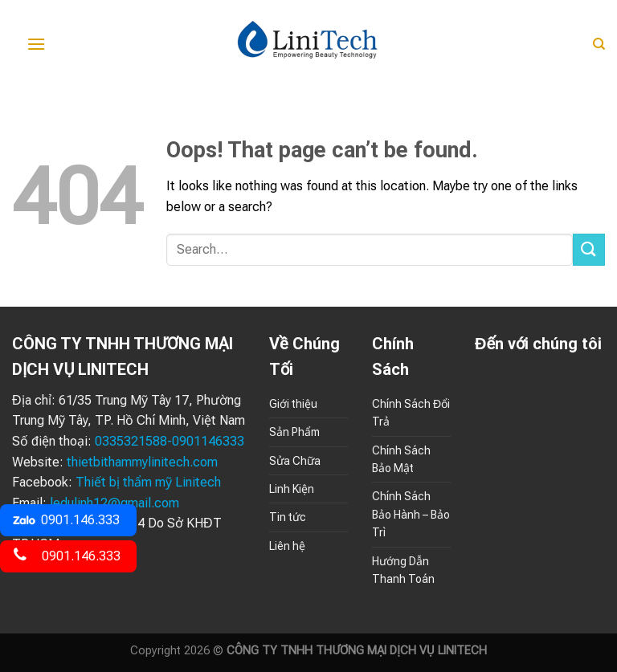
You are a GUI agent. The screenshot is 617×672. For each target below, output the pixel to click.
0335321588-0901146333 (170, 441)
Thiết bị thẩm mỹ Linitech (148, 482)
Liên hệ (287, 546)
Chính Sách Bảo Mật (401, 459)
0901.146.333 (66, 520)
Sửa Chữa (295, 461)
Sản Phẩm (294, 432)
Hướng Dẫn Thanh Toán (403, 570)
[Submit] (589, 249)
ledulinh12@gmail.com (114, 503)
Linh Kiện (292, 489)
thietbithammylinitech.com (142, 462)
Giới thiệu (293, 404)
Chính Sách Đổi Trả (411, 413)
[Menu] (36, 44)
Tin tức (288, 517)
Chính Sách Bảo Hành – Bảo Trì (411, 514)
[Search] (599, 44)
